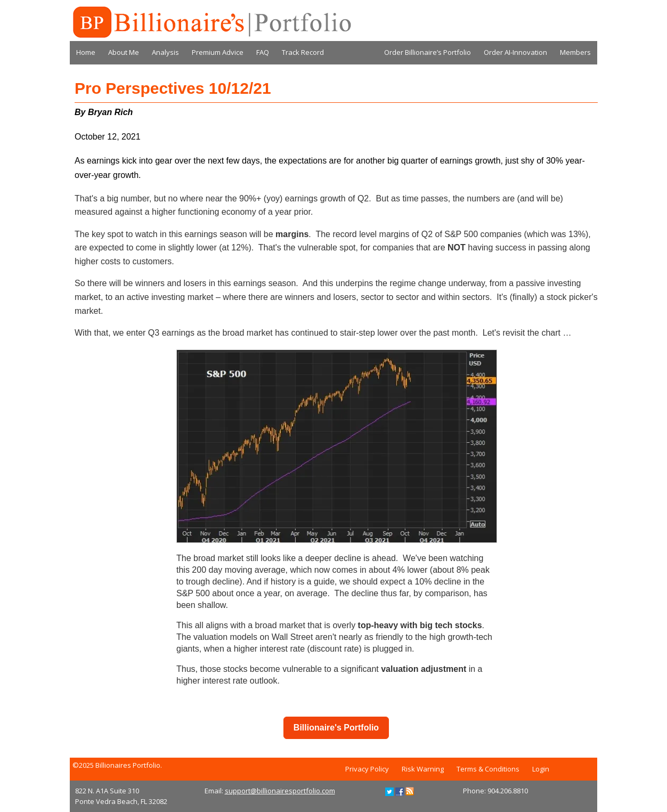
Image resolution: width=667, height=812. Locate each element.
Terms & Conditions (488, 769)
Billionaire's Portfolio (336, 728)
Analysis (165, 52)
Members (575, 52)
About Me (124, 52)
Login (541, 769)
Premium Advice (218, 52)
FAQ (263, 52)
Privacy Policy (367, 769)
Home (86, 52)
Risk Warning (423, 769)
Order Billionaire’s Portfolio (428, 52)
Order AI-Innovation (515, 52)
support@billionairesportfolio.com (280, 791)
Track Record (303, 52)
